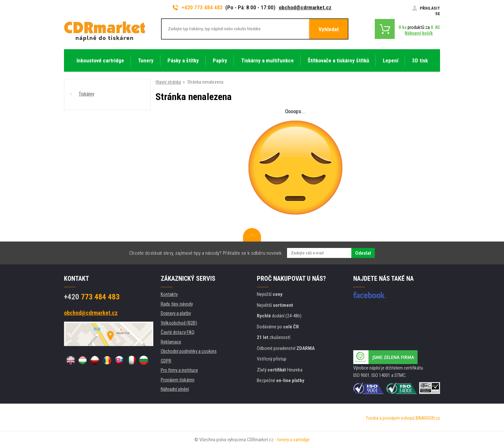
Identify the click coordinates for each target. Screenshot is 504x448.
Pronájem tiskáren (178, 380)
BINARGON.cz (428, 418)
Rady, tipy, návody (177, 304)
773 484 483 (92, 297)
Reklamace (171, 342)
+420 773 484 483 (198, 7)
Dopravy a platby (176, 313)
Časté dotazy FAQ (178, 332)
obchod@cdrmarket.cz (305, 7)
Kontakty (169, 294)
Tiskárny (86, 94)
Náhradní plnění (175, 389)
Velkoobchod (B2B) (179, 323)
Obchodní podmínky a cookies (189, 351)
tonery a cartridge (293, 440)
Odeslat (363, 253)
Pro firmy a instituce (179, 370)
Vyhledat (329, 29)
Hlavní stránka (168, 82)
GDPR (166, 361)
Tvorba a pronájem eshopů (390, 418)
